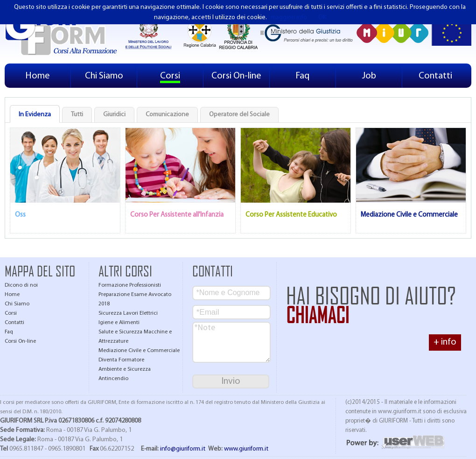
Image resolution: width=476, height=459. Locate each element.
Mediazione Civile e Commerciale (139, 351)
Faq (303, 76)
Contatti (435, 76)
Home (38, 76)
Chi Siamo (104, 76)
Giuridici (114, 115)
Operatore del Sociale (239, 115)
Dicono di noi (21, 285)
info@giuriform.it (183, 449)
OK (322, 18)
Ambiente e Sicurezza (125, 369)
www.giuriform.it (246, 449)
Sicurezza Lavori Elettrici (128, 313)
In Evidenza (35, 115)
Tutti (77, 115)
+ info (445, 342)
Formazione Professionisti (130, 285)
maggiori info (289, 18)
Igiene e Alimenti (119, 323)
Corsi (170, 76)
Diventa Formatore (121, 360)
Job (369, 76)
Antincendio (113, 379)
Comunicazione (167, 115)
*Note (231, 342)
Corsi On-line (236, 76)
